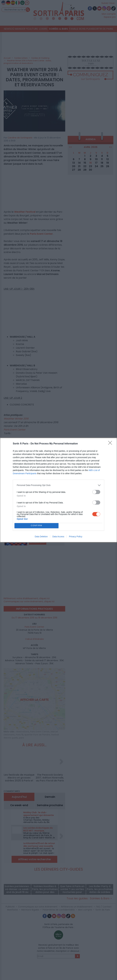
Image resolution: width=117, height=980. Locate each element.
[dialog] (58, 490)
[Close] (111, 444)
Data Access (58, 537)
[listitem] (58, 485)
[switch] (96, 492)
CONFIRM (36, 526)
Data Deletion (41, 537)
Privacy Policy (76, 537)
